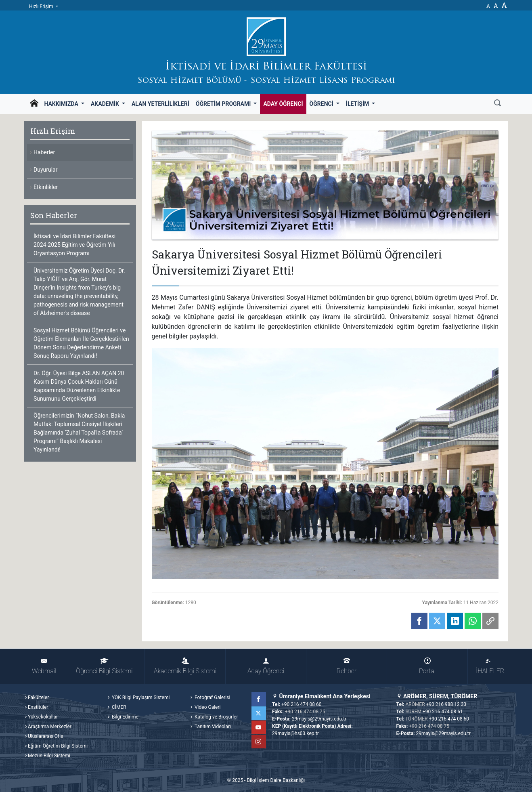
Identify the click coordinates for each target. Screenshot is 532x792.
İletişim (358, 104)
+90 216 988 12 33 (446, 704)
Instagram (259, 742)
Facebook (259, 699)
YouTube (259, 727)
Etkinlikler (46, 187)
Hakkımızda (62, 104)
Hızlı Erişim (42, 6)
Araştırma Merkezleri (50, 727)
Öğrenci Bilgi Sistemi (104, 666)
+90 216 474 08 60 (302, 704)
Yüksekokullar (43, 717)
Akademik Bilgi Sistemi (185, 666)
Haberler (44, 152)
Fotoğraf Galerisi (212, 697)
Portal (427, 666)
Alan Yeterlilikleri (160, 104)
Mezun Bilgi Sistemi (49, 756)
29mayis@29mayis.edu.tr (319, 719)
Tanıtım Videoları (212, 727)
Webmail (44, 666)
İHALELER (490, 666)
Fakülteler (38, 697)
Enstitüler (38, 707)
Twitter (259, 713)
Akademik (106, 104)
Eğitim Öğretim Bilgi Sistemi (58, 746)
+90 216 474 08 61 (443, 712)
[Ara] (497, 104)
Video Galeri (207, 707)
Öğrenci (322, 104)
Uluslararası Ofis (45, 736)
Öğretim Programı (224, 104)
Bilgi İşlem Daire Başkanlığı (276, 780)
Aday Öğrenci (283, 104)
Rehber (347, 666)
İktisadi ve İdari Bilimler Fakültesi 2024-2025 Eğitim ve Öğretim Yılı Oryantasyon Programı (74, 245)
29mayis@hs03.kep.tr (295, 733)
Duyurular (45, 170)
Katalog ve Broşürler (216, 717)
